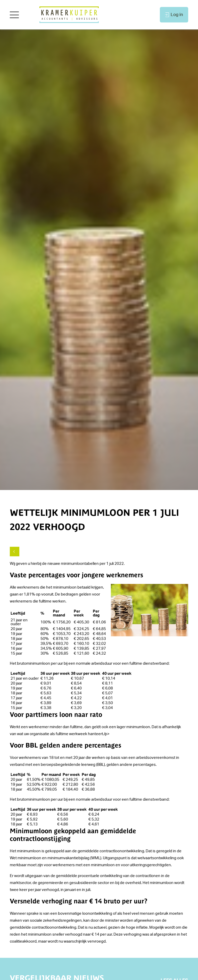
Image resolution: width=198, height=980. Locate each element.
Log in (174, 15)
